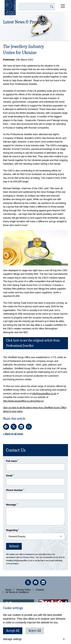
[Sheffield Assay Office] (9, 9)
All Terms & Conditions (17, 592)
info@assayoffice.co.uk (44, 394)
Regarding (12, 530)
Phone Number (15, 490)
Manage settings (12, 639)
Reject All (35, 631)
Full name (12, 461)
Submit (14, 546)
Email (10, 475)
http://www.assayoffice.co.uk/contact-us (23, 401)
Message (12, 504)
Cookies (40, 590)
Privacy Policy (29, 557)
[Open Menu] (63, 6)
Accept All (13, 631)
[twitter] (28, 582)
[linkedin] (43, 582)
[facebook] (36, 582)
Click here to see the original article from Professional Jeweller (33, 343)
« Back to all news (13, 434)
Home (8, 590)
